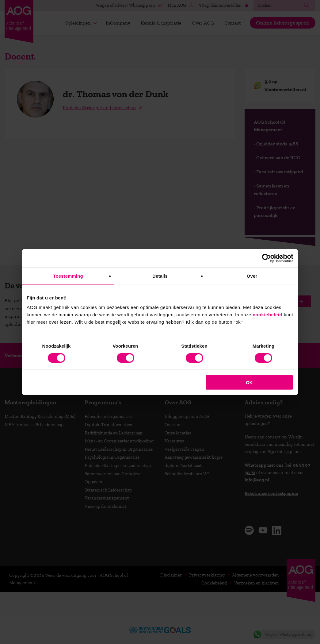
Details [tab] (160, 276)
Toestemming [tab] (68, 276)
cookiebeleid (267, 315)
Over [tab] (252, 276)
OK (249, 382)
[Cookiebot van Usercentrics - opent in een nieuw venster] (267, 258)
